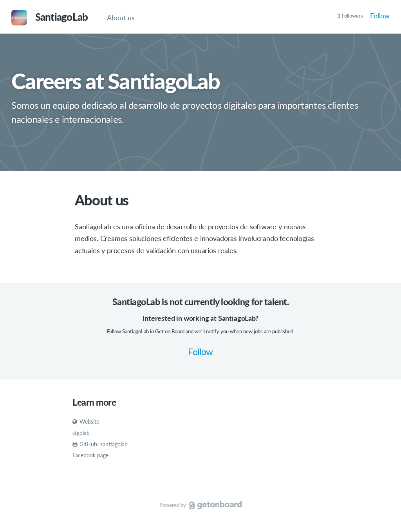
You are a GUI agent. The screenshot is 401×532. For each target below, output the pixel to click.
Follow (380, 16)
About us (121, 18)
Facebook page (90, 455)
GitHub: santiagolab (100, 444)
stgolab (81, 433)
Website (86, 421)
